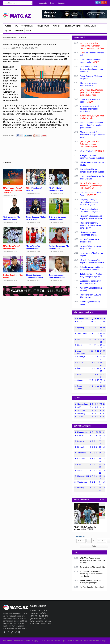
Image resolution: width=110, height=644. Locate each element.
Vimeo (16, 632)
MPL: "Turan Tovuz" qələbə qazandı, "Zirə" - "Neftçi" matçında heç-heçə (92, 560)
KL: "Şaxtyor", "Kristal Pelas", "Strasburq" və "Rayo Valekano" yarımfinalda (91, 574)
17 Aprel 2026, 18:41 (57, 281)
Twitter (97, 2)
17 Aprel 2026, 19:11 (34, 281)
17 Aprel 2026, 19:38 (57, 251)
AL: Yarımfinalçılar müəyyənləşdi (92, 587)
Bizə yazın (61, 3)
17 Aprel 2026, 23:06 (57, 193)
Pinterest (106, 2)
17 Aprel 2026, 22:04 (34, 222)
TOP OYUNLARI (27, 26)
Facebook (100, 2)
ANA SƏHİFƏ (7, 38)
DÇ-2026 (8, 31)
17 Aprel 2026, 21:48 (57, 222)
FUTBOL (8, 26)
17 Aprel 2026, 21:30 (11, 251)
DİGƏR (29, 31)
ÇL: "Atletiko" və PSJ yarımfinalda (92, 567)
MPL (16, 26)
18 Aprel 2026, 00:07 (34, 193)
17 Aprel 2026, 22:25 (11, 222)
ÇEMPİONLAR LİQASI (73, 26)
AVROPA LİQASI (90, 26)
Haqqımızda (42, 3)
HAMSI (103, 500)
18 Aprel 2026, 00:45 (11, 196)
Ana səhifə (7, 641)
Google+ (103, 2)
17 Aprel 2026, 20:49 (34, 251)
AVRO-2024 (19, 31)
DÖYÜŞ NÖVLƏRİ (43, 26)
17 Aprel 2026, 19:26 (11, 281)
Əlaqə (52, 3)
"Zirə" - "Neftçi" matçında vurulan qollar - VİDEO (85, 528)
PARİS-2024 (57, 26)
